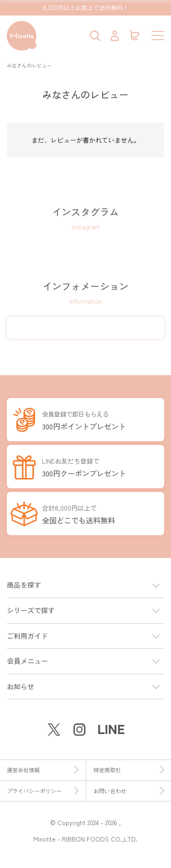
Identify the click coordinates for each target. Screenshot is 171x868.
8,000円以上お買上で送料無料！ (86, 8)
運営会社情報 (43, 770)
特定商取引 (129, 770)
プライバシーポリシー (43, 791)
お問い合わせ (129, 791)
